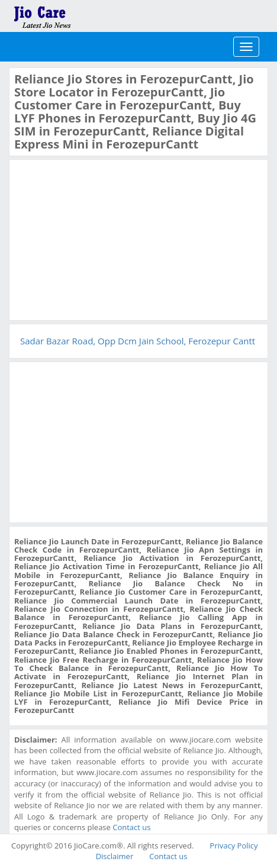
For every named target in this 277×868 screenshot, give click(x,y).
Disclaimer (115, 856)
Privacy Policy (233, 846)
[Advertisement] (103, 238)
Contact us (131, 827)
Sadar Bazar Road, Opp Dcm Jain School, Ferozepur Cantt (138, 341)
